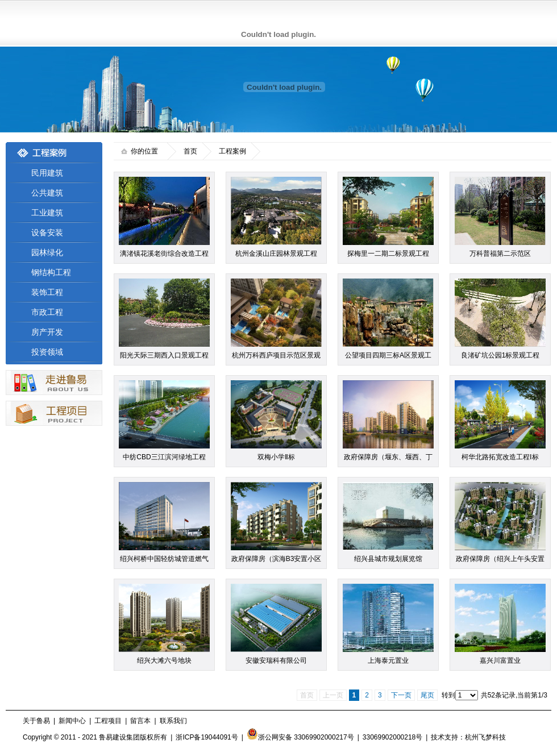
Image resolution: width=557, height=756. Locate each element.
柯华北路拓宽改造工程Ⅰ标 (500, 457)
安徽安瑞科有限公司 (276, 661)
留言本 (140, 721)
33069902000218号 (392, 737)
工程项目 (108, 721)
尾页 (427, 695)
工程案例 (232, 151)
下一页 (401, 695)
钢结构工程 (51, 272)
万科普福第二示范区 (500, 254)
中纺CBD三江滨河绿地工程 (164, 457)
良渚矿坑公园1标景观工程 (500, 355)
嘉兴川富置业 (500, 661)
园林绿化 (47, 252)
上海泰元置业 (388, 661)
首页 (190, 151)
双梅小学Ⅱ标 (276, 457)
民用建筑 (47, 173)
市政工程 (47, 312)
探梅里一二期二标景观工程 (388, 254)
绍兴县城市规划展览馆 (388, 559)
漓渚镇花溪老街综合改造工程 (164, 254)
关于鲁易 (36, 721)
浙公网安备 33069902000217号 (300, 737)
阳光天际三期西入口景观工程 (164, 355)
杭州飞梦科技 (485, 737)
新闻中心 (72, 721)
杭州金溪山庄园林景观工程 (276, 254)
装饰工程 (47, 292)
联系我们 (173, 721)
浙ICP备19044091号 (207, 737)
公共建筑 (47, 193)
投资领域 (47, 352)
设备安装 (47, 232)
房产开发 (47, 332)
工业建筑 (47, 213)
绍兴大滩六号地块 (164, 661)
